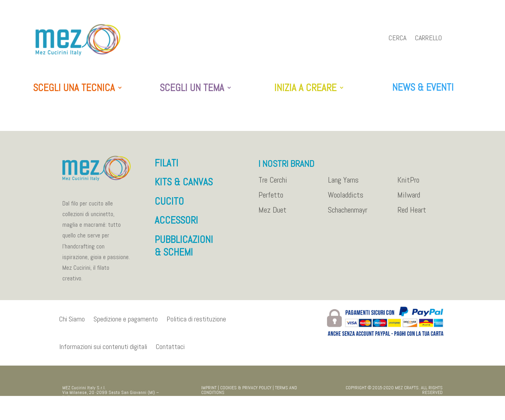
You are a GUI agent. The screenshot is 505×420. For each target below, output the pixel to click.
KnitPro (408, 184)
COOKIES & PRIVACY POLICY (246, 392)
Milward (409, 199)
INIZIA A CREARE (305, 88)
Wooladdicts (346, 199)
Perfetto (271, 199)
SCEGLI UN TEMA (192, 88)
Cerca (397, 39)
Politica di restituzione (196, 323)
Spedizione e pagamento (126, 323)
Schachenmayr (348, 214)
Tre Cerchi (273, 184)
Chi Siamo (72, 323)
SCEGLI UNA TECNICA (74, 88)
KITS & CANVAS (184, 186)
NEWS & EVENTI (423, 87)
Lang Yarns (343, 184)
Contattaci (170, 350)
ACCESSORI (176, 224)
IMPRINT (209, 392)
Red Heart (412, 214)
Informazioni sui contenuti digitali (103, 350)
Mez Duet (272, 214)
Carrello (428, 39)
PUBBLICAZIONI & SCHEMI (184, 250)
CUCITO (169, 205)
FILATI (166, 167)
